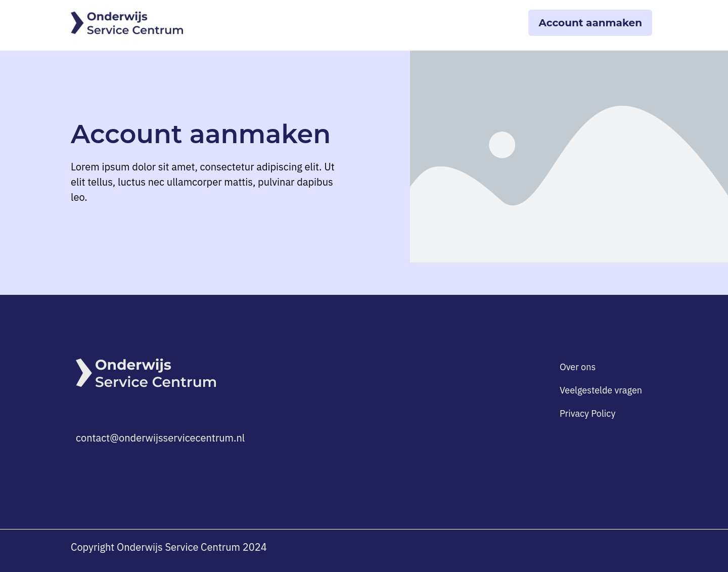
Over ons (578, 367)
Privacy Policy (587, 413)
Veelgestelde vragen (601, 390)
